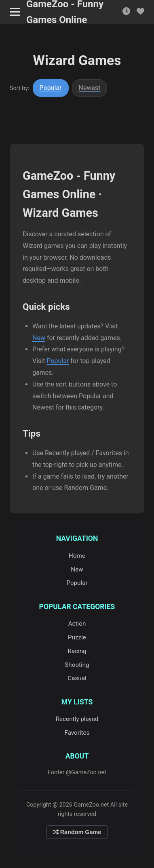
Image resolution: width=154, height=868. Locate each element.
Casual (77, 678)
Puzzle (77, 637)
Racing (77, 651)
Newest (90, 88)
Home (77, 556)
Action (77, 624)
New (39, 338)
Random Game (77, 832)
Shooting (77, 665)
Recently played (77, 719)
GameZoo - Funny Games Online (65, 12)
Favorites (77, 733)
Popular (51, 88)
